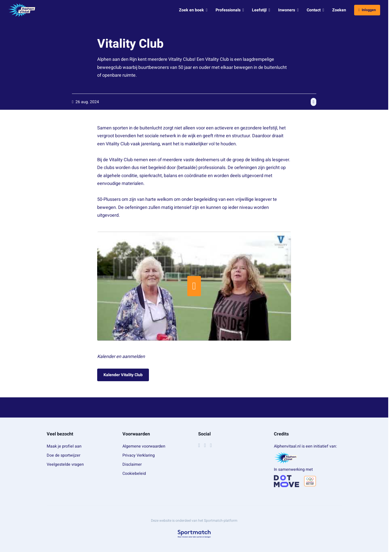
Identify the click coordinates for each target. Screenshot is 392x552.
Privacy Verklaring (139, 455)
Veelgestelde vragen (65, 464)
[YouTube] (211, 445)
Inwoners (288, 10)
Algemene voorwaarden (144, 446)
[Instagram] (205, 445)
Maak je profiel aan (64, 446)
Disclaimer (132, 464)
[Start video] (194, 286)
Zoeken (339, 10)
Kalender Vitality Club (123, 375)
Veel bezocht (60, 434)
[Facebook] (199, 445)
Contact (315, 10)
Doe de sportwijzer (63, 455)
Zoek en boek (193, 10)
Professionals (230, 10)
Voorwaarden (136, 434)
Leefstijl (261, 10)
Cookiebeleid (134, 474)
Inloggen (367, 10)
